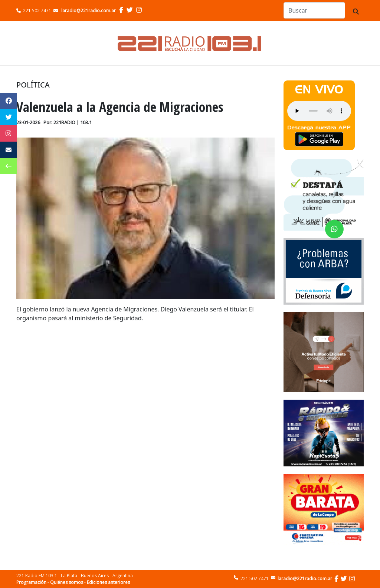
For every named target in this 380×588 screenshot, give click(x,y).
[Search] (314, 10)
